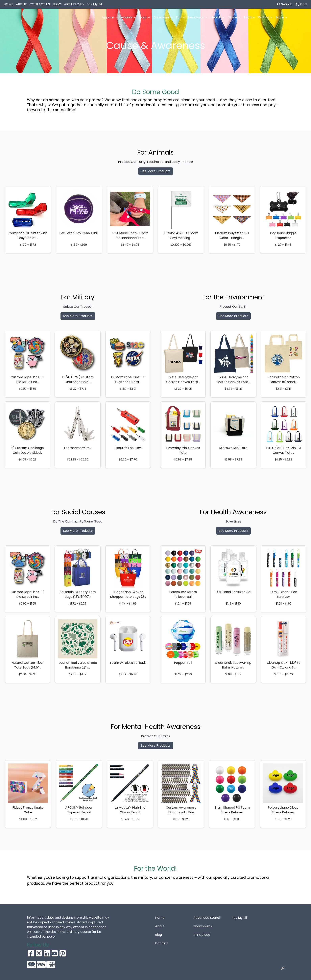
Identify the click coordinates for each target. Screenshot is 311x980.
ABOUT (21, 4)
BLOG (57, 4)
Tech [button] (248, 17)
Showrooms (203, 926)
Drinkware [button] (161, 17)
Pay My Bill (95, 4)
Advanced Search (207, 918)
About (160, 926)
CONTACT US (40, 4)
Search (285, 4)
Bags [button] (143, 17)
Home (160, 918)
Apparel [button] (108, 17)
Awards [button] (127, 17)
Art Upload (202, 935)
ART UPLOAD (74, 4)
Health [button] (216, 17)
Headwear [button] (196, 17)
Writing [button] (264, 17)
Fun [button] (179, 17)
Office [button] (232, 17)
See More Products (156, 171)
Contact (162, 943)
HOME (8, 4)
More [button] (280, 17)
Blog (158, 935)
